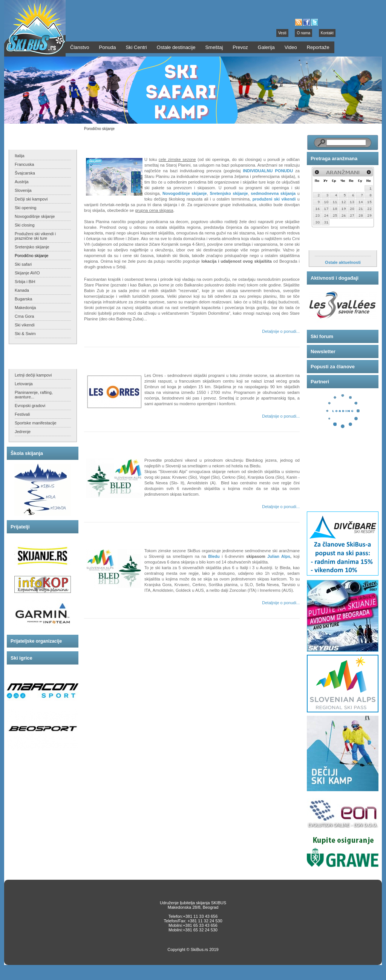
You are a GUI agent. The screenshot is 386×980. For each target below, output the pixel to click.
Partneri (320, 382)
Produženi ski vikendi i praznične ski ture (35, 236)
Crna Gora (24, 316)
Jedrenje (23, 432)
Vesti (282, 33)
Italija (20, 156)
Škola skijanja (27, 453)
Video (291, 47)
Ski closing (25, 225)
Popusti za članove (333, 367)
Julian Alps (279, 556)
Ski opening (26, 208)
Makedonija (25, 308)
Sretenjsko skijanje (32, 247)
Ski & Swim (25, 334)
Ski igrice (21, 658)
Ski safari (23, 264)
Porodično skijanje (31, 256)
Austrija (22, 182)
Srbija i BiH (25, 282)
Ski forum (322, 336)
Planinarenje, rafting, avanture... (34, 395)
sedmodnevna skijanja (273, 193)
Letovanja (24, 384)
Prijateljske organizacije (36, 641)
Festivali (22, 414)
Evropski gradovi (30, 406)
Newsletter (323, 351)
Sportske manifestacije (36, 423)
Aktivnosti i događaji (335, 278)
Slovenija (23, 190)
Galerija (266, 47)
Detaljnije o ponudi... (281, 331)
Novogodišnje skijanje (35, 216)
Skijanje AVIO (27, 273)
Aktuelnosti (324, 243)
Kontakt (327, 33)
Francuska (24, 164)
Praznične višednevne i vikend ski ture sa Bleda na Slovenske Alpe (169, 442)
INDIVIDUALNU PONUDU (268, 171)
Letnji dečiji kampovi (33, 375)
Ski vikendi (25, 325)
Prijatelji (20, 527)
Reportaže (318, 47)
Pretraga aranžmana (334, 158)
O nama (303, 33)
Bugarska (23, 299)
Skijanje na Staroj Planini (121, 142)
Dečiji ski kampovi (31, 199)
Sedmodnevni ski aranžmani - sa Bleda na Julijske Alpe (156, 533)
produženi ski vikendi (274, 199)
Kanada (22, 290)
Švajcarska (25, 173)
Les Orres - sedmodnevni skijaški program (141, 358)
